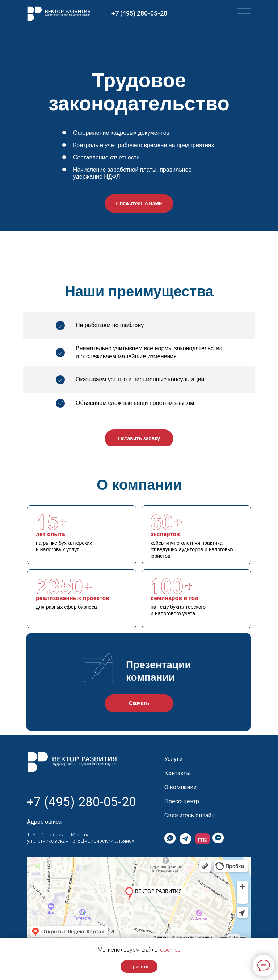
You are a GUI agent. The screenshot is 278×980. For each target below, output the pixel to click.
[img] (244, 13)
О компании (180, 787)
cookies (170, 950)
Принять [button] (139, 966)
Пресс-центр (182, 801)
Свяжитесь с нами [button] (139, 204)
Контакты (178, 773)
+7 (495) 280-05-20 (139, 13)
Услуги (173, 759)
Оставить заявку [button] (139, 438)
